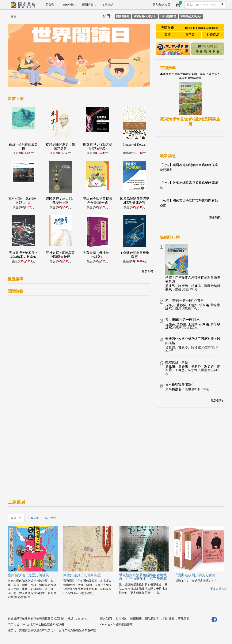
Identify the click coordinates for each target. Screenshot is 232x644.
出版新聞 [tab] (33, 518)
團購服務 (167, 28)
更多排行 (217, 400)
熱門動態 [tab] (50, 518)
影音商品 (213, 35)
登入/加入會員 (161, 5)
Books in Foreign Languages (202, 28)
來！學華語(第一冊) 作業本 (185, 301)
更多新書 (147, 271)
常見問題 (121, 619)
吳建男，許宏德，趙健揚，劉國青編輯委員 (193, 288)
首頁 (13, 17)
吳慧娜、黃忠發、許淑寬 (183, 348)
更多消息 (215, 218)
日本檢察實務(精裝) (179, 385)
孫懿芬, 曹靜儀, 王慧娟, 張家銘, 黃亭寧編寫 (193, 307)
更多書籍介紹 (219, 589)
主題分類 (50, 5)
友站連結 (109, 5)
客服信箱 (184, 619)
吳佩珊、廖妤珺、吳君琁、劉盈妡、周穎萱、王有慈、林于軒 (193, 368)
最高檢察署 (173, 389)
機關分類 (89, 5)
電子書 (190, 35)
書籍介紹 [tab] (16, 518)
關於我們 (106, 619)
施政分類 (69, 5)
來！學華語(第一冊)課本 (183, 320)
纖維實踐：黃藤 (177, 362)
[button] (19, 58)
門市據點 (169, 619)
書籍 (167, 35)
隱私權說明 (152, 619)
